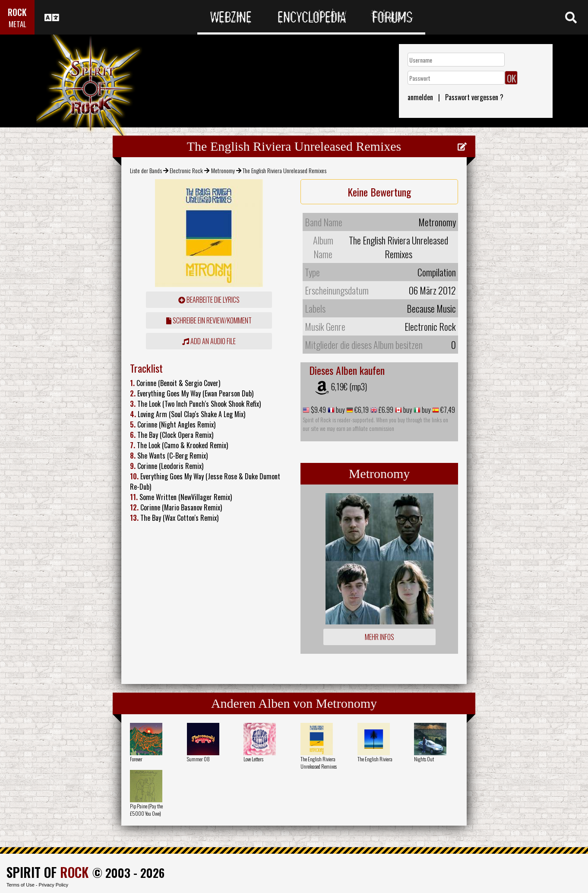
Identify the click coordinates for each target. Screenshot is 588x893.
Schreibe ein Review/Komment (209, 320)
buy (340, 410)
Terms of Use (21, 885)
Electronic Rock (186, 170)
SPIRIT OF (47, 872)
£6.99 (385, 410)
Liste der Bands (146, 170)
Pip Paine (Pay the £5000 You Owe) (146, 810)
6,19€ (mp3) (349, 386)
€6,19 (361, 410)
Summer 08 (198, 759)
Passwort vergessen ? (474, 97)
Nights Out (424, 759)
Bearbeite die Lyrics (209, 300)
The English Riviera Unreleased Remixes (319, 763)
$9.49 (318, 410)
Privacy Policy (54, 885)
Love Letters (253, 759)
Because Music (431, 308)
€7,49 (447, 410)
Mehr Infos (379, 637)
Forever (136, 759)
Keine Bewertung (379, 192)
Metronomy (223, 170)
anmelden (420, 97)
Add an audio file (209, 341)
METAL (17, 24)
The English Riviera (375, 759)
